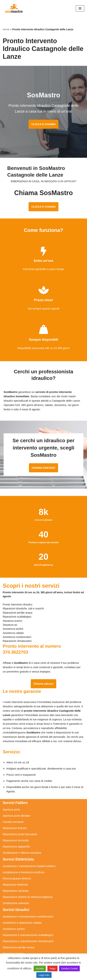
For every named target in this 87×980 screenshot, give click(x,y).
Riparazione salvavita (16, 891)
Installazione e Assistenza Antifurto (24, 872)
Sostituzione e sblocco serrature (22, 853)
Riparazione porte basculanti (20, 834)
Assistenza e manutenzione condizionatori (28, 916)
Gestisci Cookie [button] (69, 968)
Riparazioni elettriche (15, 885)
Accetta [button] (40, 968)
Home (6, 29)
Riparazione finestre (15, 828)
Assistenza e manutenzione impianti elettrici (29, 866)
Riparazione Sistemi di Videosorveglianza (28, 897)
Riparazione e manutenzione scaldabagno (28, 935)
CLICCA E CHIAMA (43, 124)
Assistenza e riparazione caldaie (22, 923)
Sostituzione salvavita (16, 903)
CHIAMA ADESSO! (43, 468)
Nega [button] (52, 968)
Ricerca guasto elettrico (17, 878)
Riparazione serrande (16, 840)
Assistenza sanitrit (14, 929)
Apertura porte (11, 809)
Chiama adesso (43, 684)
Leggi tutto (44, 975)
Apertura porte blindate (17, 816)
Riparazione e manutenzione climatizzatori (28, 941)
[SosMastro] (14, 8)
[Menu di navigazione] (80, 8)
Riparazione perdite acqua (19, 947)
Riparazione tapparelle (16, 846)
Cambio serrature (13, 822)
